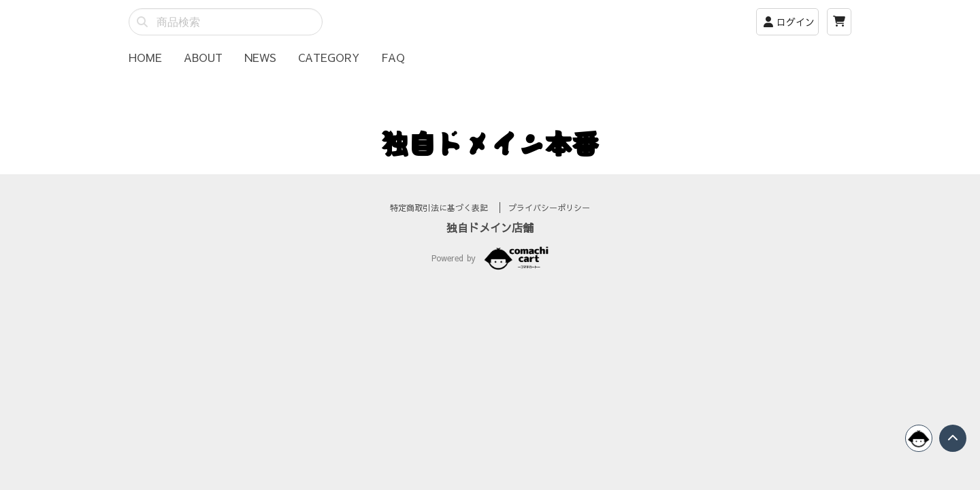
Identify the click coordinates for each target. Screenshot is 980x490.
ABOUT (203, 57)
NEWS (260, 57)
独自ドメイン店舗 (490, 244)
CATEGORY (329, 57)
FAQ (393, 57)
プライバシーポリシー (549, 224)
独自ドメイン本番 (490, 143)
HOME (145, 57)
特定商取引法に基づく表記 (441, 224)
